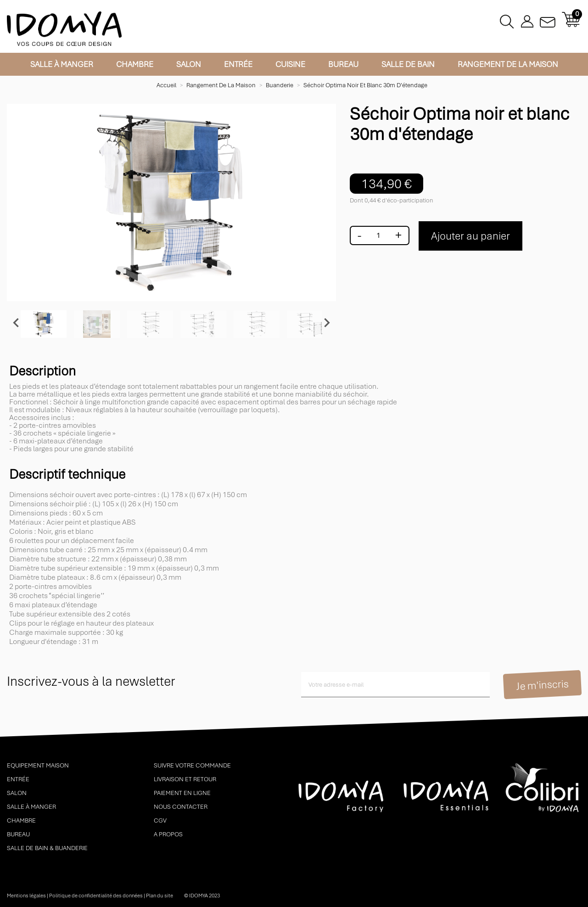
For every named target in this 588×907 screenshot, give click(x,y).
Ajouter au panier (470, 236)
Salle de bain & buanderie (47, 848)
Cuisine (290, 64)
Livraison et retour (185, 779)
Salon (189, 64)
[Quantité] (378, 235)
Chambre (135, 64)
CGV (160, 820)
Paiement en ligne (182, 793)
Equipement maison (38, 765)
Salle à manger (62, 64)
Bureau (343, 64)
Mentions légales (26, 896)
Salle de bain (408, 64)
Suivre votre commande (192, 765)
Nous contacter (181, 807)
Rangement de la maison (508, 64)
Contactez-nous (548, 20)
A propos (168, 834)
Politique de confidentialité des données (96, 896)
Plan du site (160, 896)
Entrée (238, 64)
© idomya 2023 (202, 896)
